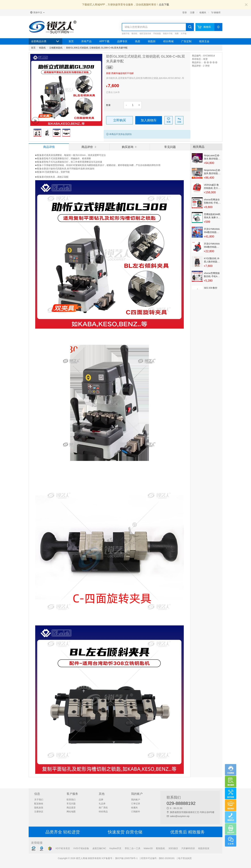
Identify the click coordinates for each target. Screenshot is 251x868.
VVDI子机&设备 (81, 848)
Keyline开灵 (115, 848)
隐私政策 (39, 808)
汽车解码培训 (188, 848)
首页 (71, 41)
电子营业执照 (185, 858)
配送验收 (39, 804)
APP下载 (104, 41)
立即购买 (120, 120)
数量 (108, 105)
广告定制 (186, 41)
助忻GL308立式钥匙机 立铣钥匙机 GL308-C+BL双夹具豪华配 (97, 48)
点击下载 (164, 5)
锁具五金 (204, 41)
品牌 (101, 800)
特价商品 (103, 812)
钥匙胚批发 (204, 848)
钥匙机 (42, 48)
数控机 (134, 34)
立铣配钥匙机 (56, 48)
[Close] (246, 5)
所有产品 (86, 41)
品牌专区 (122, 41)
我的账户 (136, 800)
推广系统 (103, 808)
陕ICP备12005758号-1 (126, 858)
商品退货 (71, 808)
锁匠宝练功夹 (145, 34)
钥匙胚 (152, 41)
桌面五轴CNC (99, 848)
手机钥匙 (157, 34)
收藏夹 (203, 12)
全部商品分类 (45, 41)
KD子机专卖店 (63, 848)
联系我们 (71, 800)
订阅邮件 (136, 812)
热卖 (138, 41)
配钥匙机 (161, 848)
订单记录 (136, 804)
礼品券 (102, 804)
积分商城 (168, 41)
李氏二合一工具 (133, 848)
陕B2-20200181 (167, 858)
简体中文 (37, 12)
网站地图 (71, 812)
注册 (192, 12)
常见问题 (71, 804)
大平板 (184, 34)
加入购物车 (149, 120)
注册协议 (39, 812)
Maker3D (148, 848)
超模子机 (126, 34)
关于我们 (39, 800)
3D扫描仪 (173, 848)
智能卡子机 (168, 34)
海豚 (177, 34)
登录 (185, 12)
